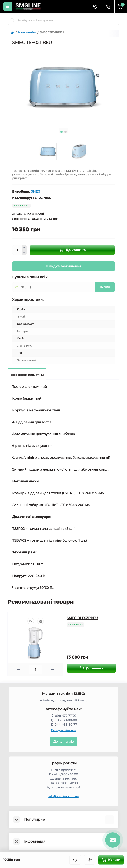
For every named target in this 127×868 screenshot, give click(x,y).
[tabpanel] (63, 86)
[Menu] (8, 6)
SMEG (35, 191)
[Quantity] (17, 250)
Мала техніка (27, 32)
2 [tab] (65, 132)
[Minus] (24, 253)
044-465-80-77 (66, 725)
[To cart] (91, 668)
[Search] (12, 20)
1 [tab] (62, 132)
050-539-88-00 (66, 720)
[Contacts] (108, 6)
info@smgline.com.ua (63, 796)
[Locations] (95, 6)
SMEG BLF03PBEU (82, 618)
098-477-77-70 (66, 716)
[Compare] (41, 621)
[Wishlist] (31, 621)
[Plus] (24, 248)
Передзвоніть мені (64, 730)
